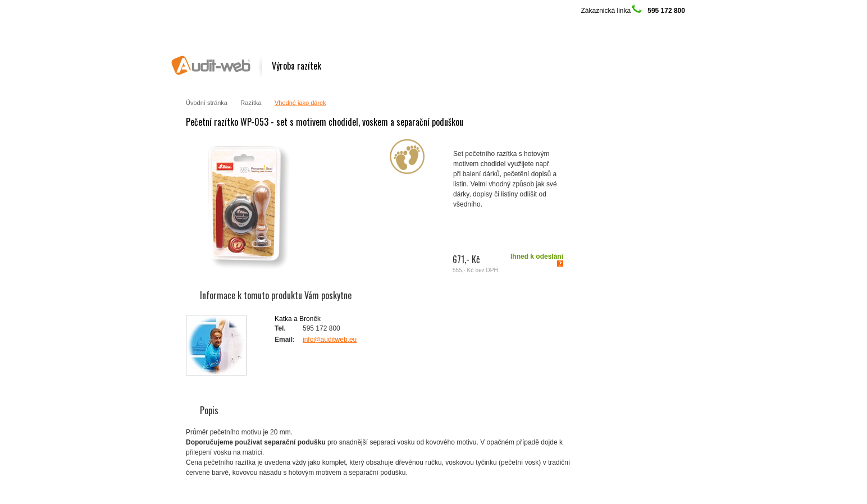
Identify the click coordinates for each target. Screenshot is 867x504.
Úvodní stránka (207, 103)
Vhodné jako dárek (300, 103)
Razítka (251, 103)
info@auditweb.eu (330, 340)
